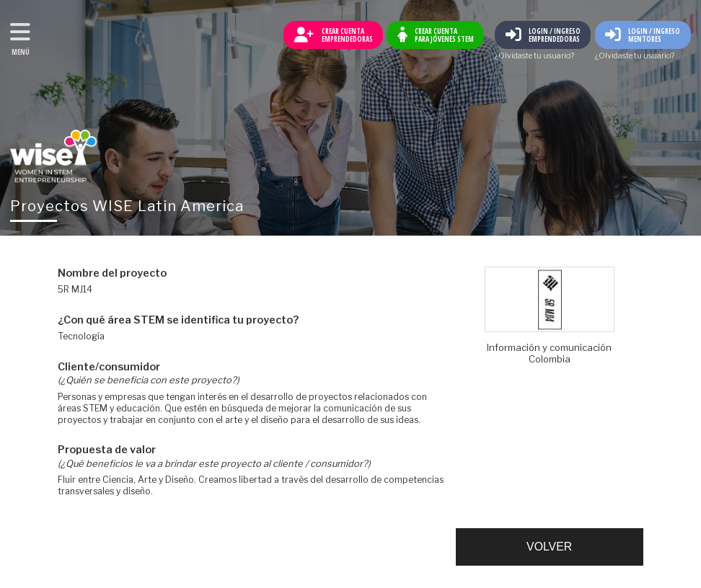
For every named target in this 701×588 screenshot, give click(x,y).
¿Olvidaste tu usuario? (534, 57)
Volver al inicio (53, 156)
